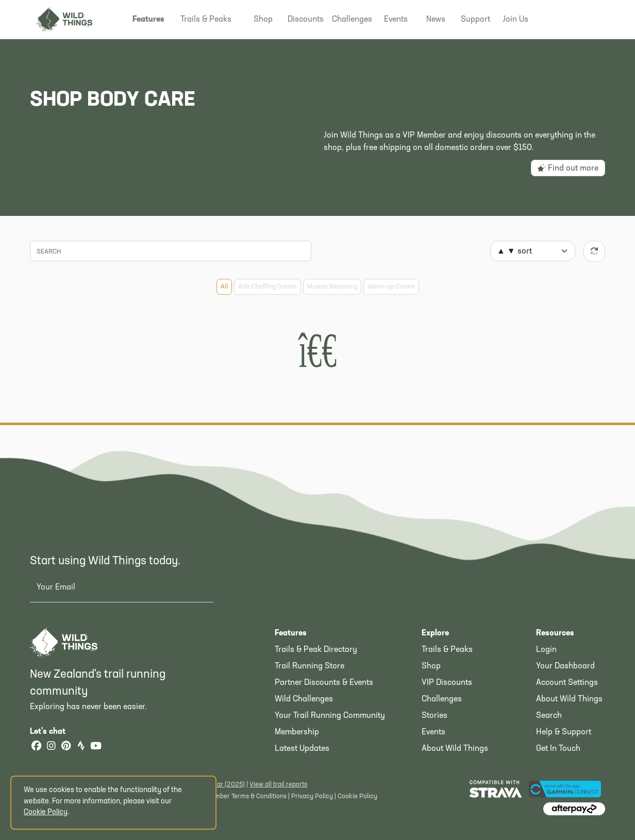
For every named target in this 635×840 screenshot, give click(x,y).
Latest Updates (302, 749)
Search (549, 716)
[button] (148, 20)
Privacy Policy (312, 796)
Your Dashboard (565, 666)
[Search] (171, 251)
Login (546, 650)
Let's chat (54, 732)
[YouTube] (96, 747)
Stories (435, 716)
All (224, 287)
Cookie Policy (357, 796)
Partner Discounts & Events (324, 683)
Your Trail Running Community (330, 716)
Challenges (442, 699)
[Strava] (81, 747)
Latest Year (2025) (218, 785)
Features (291, 633)
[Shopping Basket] (589, 18)
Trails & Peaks (447, 650)
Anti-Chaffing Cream (268, 287)
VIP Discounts (447, 683)
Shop (431, 666)
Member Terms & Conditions (246, 796)
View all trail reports (278, 785)
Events (433, 732)
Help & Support (564, 732)
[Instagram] (51, 747)
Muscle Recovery (332, 287)
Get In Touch (558, 749)
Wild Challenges (304, 699)
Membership (297, 732)
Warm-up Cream (391, 287)
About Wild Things (455, 749)
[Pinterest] (66, 747)
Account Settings (567, 683)
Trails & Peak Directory (316, 650)
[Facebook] (36, 747)
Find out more (568, 168)
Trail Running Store (310, 666)
